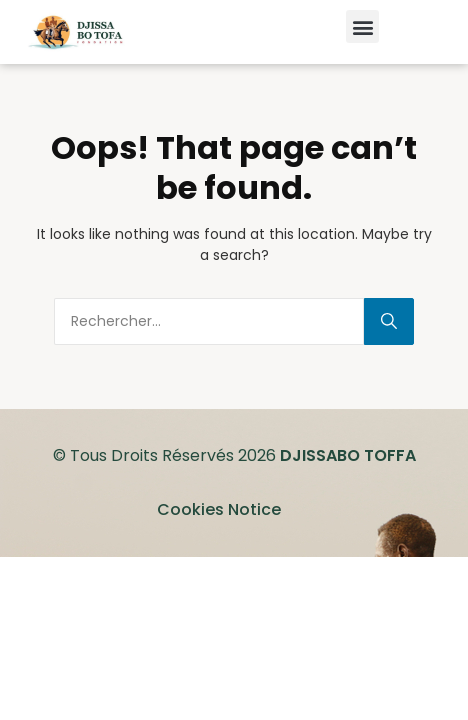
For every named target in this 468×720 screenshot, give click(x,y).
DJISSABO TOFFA (348, 455)
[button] (362, 26)
